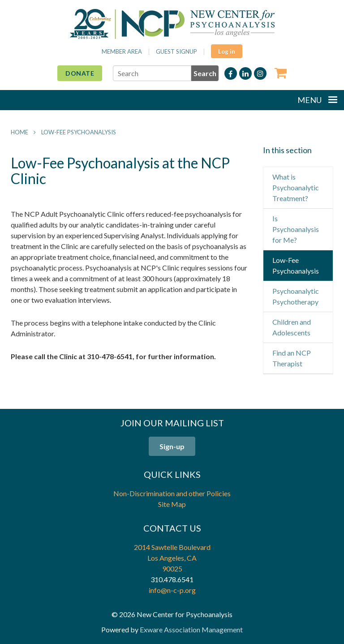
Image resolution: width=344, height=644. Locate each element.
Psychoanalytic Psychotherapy (296, 296)
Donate (80, 73)
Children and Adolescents (292, 327)
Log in (227, 52)
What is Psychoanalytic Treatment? (296, 187)
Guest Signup (176, 52)
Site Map (172, 504)
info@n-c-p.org (172, 590)
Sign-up (172, 446)
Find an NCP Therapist (292, 358)
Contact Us (172, 528)
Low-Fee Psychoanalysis (79, 132)
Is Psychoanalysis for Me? (296, 229)
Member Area (122, 52)
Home (19, 132)
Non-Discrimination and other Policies (172, 493)
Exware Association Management (191, 629)
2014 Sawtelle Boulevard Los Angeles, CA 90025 (172, 558)
